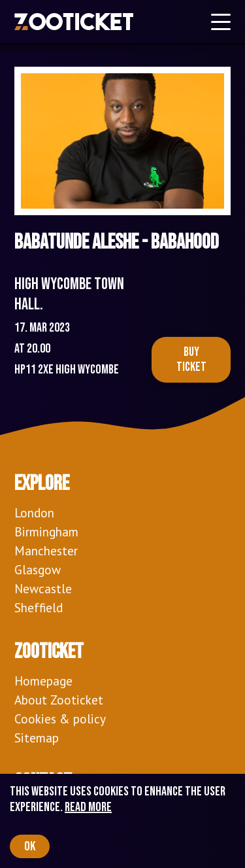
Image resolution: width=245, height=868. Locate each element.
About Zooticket (59, 700)
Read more (88, 807)
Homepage (43, 681)
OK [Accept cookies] (30, 846)
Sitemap (37, 738)
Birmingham (46, 531)
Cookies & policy (60, 719)
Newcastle (43, 588)
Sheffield (39, 607)
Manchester (46, 550)
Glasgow (38, 569)
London (34, 512)
